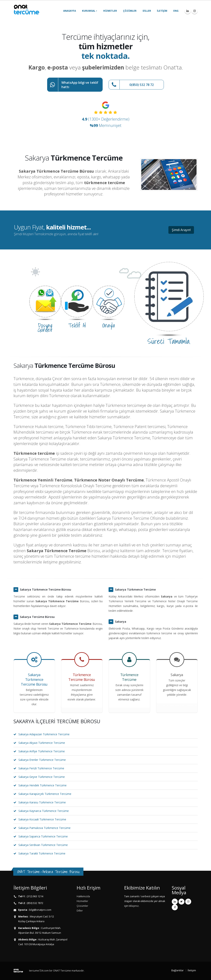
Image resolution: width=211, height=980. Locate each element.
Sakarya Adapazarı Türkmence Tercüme (44, 734)
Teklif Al (77, 325)
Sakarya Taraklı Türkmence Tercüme (42, 853)
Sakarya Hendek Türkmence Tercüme (42, 785)
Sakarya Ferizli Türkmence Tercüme (41, 768)
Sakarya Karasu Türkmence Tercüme (42, 802)
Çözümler (130, 11)
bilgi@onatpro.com (40, 910)
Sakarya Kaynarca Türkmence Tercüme (44, 811)
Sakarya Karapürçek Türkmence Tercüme (45, 794)
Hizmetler (110, 11)
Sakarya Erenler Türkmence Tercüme (42, 760)
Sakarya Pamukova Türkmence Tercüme (44, 828)
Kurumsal (89, 11)
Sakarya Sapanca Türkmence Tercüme (43, 836)
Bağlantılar (178, 970)
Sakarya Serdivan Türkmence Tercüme (43, 845)
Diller (147, 11)
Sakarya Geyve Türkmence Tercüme (42, 777)
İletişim (162, 11)
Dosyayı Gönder (45, 327)
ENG (176, 11)
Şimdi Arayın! (181, 230)
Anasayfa (70, 11)
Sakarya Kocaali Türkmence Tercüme (42, 819)
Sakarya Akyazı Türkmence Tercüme (42, 743)
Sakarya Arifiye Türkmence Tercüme (42, 751)
